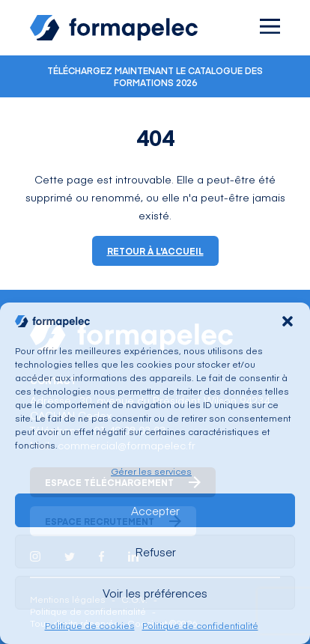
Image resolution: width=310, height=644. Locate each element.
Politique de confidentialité (200, 625)
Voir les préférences (155, 593)
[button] (288, 321)
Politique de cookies (90, 625)
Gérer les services (151, 471)
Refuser (155, 552)
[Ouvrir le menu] (270, 26)
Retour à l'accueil (155, 251)
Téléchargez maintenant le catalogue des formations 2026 (155, 76)
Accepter (155, 510)
